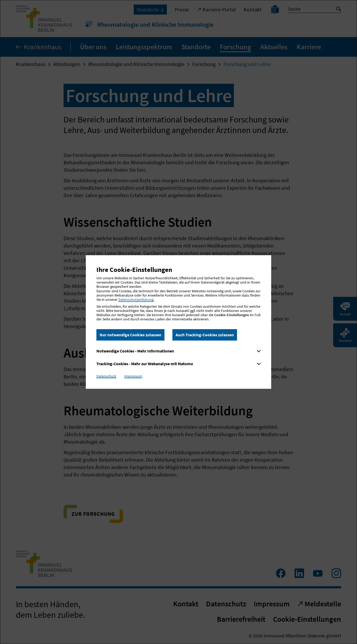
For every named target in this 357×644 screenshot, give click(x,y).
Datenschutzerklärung (136, 299)
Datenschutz (106, 376)
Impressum (133, 376)
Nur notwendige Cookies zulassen (130, 335)
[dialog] (178, 322)
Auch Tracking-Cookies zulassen (205, 335)
